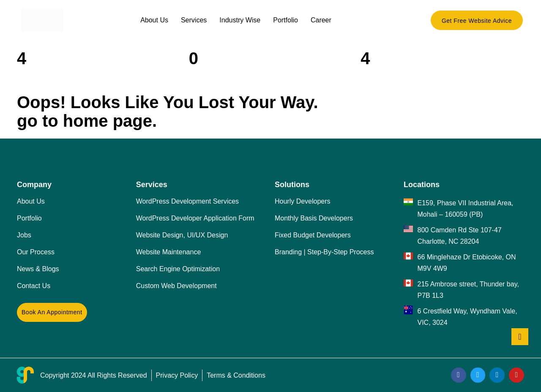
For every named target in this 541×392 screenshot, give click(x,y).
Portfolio (286, 20)
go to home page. (87, 121)
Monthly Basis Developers (314, 218)
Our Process (36, 252)
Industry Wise (240, 20)
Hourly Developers (303, 201)
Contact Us (34, 286)
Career (321, 20)
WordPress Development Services (187, 201)
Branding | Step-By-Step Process (324, 252)
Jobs (24, 235)
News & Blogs (38, 269)
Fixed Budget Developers (313, 235)
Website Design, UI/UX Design (182, 235)
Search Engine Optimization (178, 269)
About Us (154, 20)
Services (194, 20)
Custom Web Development (176, 286)
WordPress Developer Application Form (195, 218)
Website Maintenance (169, 252)
